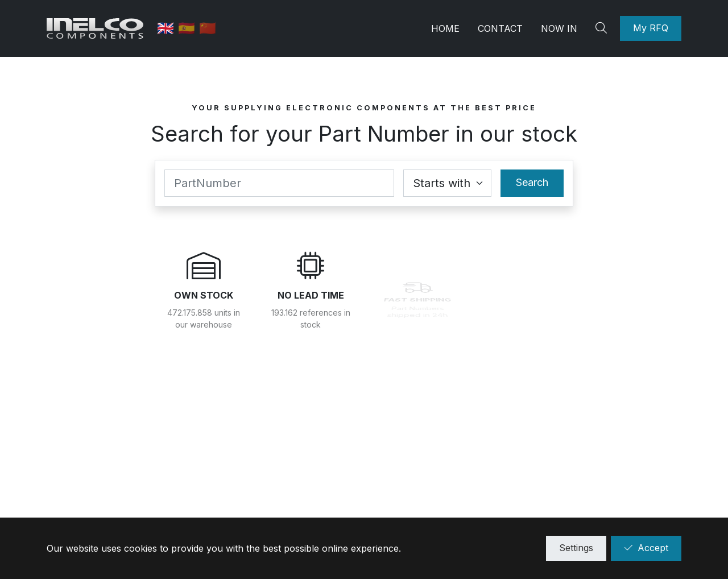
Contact (500, 28)
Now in (559, 28)
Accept (646, 548)
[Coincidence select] (447, 183)
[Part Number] (279, 183)
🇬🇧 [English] (167, 28)
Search (532, 182)
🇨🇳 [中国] (208, 28)
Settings (576, 548)
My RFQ (651, 28)
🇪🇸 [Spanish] (189, 28)
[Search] (603, 28)
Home (445, 28)
